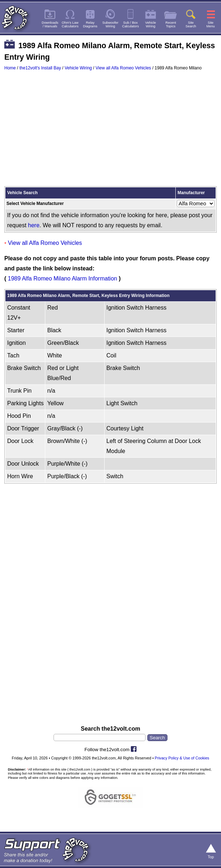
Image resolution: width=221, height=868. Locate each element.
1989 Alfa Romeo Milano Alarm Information (63, 278)
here (34, 225)
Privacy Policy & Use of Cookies (182, 758)
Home (10, 68)
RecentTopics (171, 24)
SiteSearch (191, 24)
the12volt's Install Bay (40, 68)
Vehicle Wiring (78, 68)
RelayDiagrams (90, 24)
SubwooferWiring (110, 24)
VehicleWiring (151, 24)
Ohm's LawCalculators (70, 24)
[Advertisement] (110, 132)
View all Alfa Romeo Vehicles (123, 68)
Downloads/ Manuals (50, 24)
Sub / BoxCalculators (131, 24)
